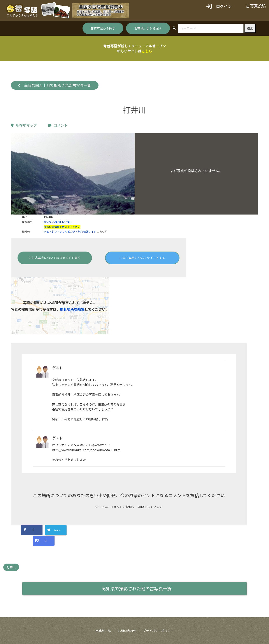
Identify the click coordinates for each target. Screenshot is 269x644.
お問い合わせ (127, 631)
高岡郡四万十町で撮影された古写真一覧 (55, 85)
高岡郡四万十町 (62, 222)
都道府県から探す (103, 28)
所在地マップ (24, 125)
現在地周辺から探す (148, 28)
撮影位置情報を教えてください (62, 227)
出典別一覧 (103, 631)
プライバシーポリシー (158, 631)
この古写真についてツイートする (142, 258)
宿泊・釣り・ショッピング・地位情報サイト (70, 232)
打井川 (11, 567)
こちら (147, 51)
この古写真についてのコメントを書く (55, 258)
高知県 (48, 222)
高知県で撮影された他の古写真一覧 (137, 588)
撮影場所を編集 (72, 309)
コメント (58, 125)
